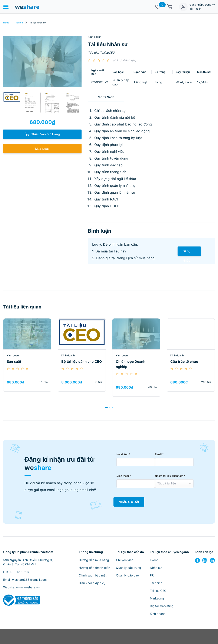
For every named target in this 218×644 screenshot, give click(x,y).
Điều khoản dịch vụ (92, 583)
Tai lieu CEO (158, 591)
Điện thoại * (124, 476)
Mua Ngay (42, 149)
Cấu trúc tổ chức (184, 362)
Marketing (157, 598)
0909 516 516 (19, 572)
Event (154, 560)
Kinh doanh (95, 37)
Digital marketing (162, 606)
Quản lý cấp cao (127, 575)
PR (152, 575)
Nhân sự (156, 568)
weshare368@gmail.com (29, 580)
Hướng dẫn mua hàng (94, 560)
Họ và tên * (123, 454)
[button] (106, 407)
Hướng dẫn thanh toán (94, 568)
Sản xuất (14, 362)
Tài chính (156, 583)
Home (6, 23)
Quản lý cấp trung (129, 568)
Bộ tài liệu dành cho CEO (82, 362)
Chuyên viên (125, 560)
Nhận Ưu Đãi (129, 502)
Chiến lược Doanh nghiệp (131, 364)
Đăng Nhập (186, 253)
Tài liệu (19, 23)
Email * (159, 454)
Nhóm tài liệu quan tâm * (170, 476)
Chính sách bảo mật (93, 575)
